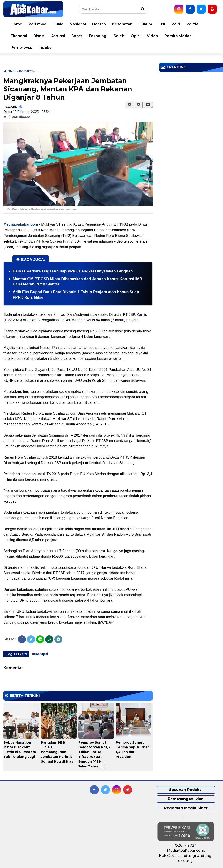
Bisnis (39, 36)
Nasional (78, 24)
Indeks (45, 47)
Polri (176, 24)
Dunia (58, 24)
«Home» (10, 71)
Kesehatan (122, 24)
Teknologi (98, 36)
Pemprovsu (21, 47)
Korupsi (58, 36)
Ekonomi (19, 36)
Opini (136, 36)
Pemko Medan (178, 36)
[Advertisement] (191, 107)
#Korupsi (40, 654)
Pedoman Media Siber (186, 808)
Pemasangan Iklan (186, 799)
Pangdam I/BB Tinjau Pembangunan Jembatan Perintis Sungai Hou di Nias (57, 752)
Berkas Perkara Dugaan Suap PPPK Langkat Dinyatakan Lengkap (73, 271)
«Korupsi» (26, 71)
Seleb (119, 36)
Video (152, 36)
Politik (192, 24)
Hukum (145, 24)
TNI (162, 24)
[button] (148, 105)
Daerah (99, 24)
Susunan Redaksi (186, 790)
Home (16, 24)
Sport (77, 36)
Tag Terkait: (16, 654)
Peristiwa (37, 24)
